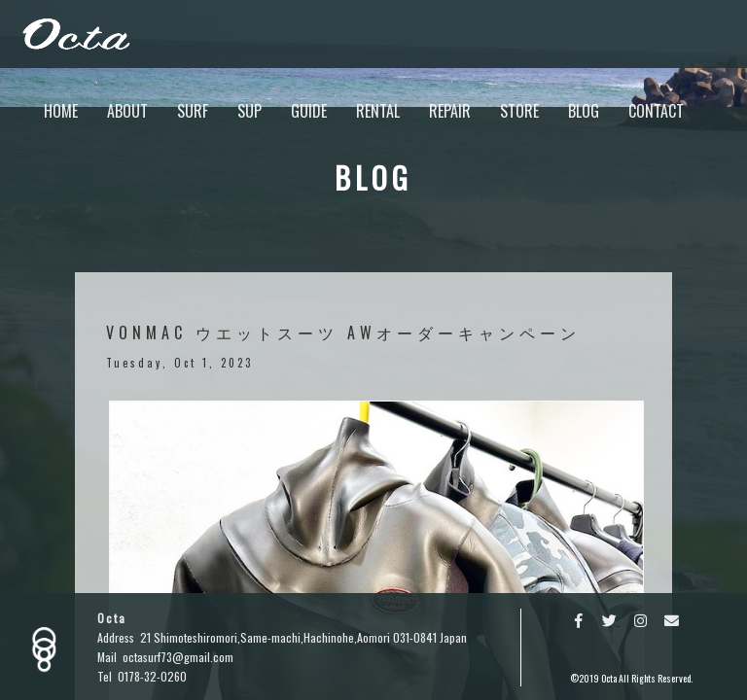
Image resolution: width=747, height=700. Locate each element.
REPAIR (450, 111)
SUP (249, 111)
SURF (193, 111)
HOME (61, 111)
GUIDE (309, 111)
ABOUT (127, 111)
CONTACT (656, 111)
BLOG (584, 111)
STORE (519, 111)
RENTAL (378, 111)
